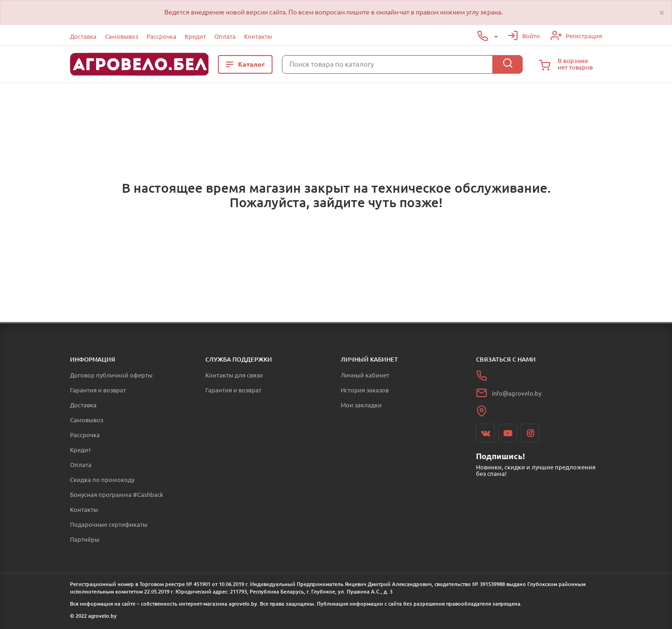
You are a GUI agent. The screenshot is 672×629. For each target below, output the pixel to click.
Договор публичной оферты (111, 375)
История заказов (365, 390)
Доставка (83, 36)
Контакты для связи (234, 375)
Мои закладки (361, 405)
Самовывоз (122, 36)
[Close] (662, 12)
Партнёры (85, 539)
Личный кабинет (365, 375)
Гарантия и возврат (98, 390)
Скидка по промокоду (102, 480)
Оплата (225, 36)
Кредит (195, 36)
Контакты (258, 36)
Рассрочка (161, 36)
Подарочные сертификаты (109, 524)
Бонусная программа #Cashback (117, 495)
